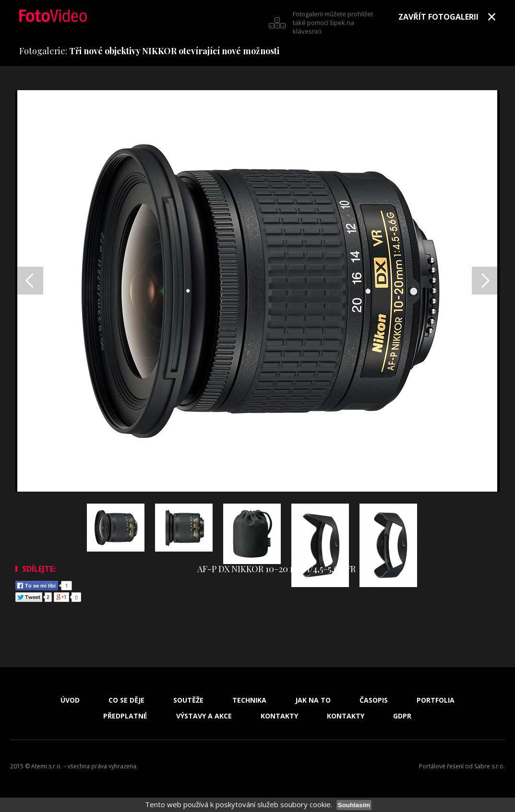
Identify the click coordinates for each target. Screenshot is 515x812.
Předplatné (125, 716)
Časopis (374, 700)
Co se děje (126, 700)
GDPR (402, 716)
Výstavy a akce (204, 716)
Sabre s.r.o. (490, 766)
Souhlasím (354, 805)
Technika (249, 700)
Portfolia (436, 700)
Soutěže (188, 700)
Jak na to (313, 700)
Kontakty (279, 716)
